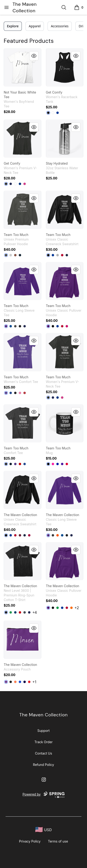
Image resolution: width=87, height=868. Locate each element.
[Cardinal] (29, 535)
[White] (53, 113)
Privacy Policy (30, 841)
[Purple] (6, 326)
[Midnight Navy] (29, 612)
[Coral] (15, 682)
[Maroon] (20, 535)
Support (43, 731)
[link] (23, 67)
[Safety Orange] (58, 535)
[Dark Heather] (53, 535)
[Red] (62, 326)
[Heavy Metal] (25, 612)
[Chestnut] (15, 255)
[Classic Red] (25, 393)
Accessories (60, 26)
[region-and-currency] (44, 830)
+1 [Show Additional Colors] (35, 682)
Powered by (43, 795)
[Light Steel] (58, 255)
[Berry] (25, 184)
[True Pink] (20, 393)
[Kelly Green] (11, 612)
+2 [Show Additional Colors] (77, 608)
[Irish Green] (58, 608)
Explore (13, 26)
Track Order (43, 742)
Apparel (35, 26)
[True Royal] (20, 184)
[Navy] (11, 184)
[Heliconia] (67, 326)
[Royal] (58, 113)
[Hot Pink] (53, 464)
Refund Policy (43, 765)
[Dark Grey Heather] (6, 255)
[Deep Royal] (53, 255)
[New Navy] (11, 464)
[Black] (48, 113)
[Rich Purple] (62, 464)
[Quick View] (34, 56)
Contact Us (44, 753)
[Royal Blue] (58, 464)
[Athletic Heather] (11, 255)
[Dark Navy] (25, 682)
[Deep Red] (62, 255)
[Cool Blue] (15, 612)
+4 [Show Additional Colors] (35, 612)
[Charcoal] (15, 326)
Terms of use (58, 841)
